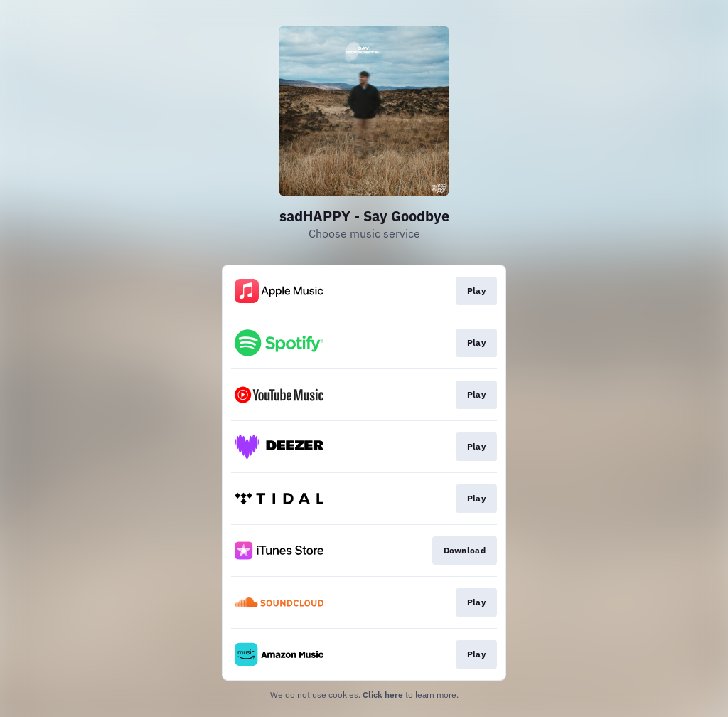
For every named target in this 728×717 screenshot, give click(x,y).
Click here (383, 695)
